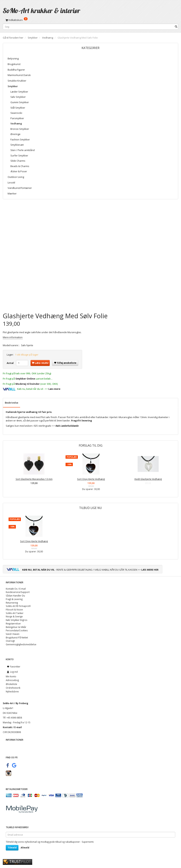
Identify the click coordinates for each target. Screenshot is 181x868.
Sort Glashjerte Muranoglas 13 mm (34, 479)
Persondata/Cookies (17, 630)
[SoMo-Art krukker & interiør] (42, 11)
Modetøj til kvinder (28, 384)
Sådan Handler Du (15, 596)
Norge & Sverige (14, 616)
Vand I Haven (13, 634)
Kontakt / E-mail (12, 727)
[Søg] (176, 27)
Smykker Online (25, 379)
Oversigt (10, 641)
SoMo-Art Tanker (15, 613)
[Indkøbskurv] (90, 20)
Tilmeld (12, 848)
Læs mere (54, 389)
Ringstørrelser (13, 623)
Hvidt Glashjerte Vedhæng (148, 479)
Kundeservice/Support (18, 592)
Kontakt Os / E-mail (16, 589)
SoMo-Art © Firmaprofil (18, 606)
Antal (10, 363)
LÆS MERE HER (150, 570)
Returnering (12, 603)
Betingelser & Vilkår (16, 627)
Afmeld (25, 848)
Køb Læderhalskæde (67, 426)
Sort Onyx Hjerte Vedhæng (91, 479)
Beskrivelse (12, 403)
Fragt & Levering (14, 599)
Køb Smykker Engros (17, 620)
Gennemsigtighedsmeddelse (21, 644)
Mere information (13, 337)
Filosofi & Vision (14, 610)
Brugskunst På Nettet (17, 637)
